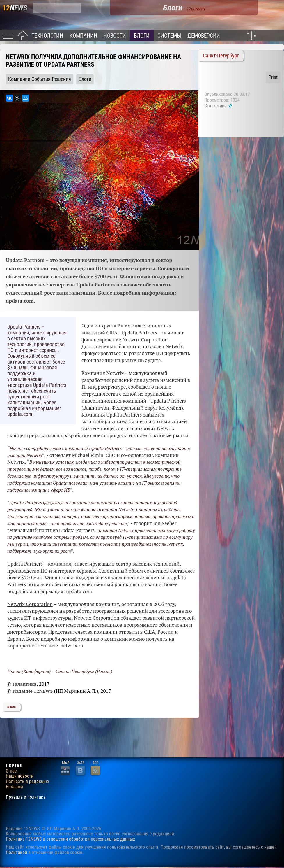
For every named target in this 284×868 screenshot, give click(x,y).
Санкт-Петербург (221, 56)
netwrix (12, 707)
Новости (115, 36)
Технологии (47, 36)
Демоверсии (204, 36)
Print (273, 77)
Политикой (16, 852)
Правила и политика (26, 797)
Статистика (218, 106)
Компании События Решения (40, 79)
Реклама (14, 787)
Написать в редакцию (27, 782)
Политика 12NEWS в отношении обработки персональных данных (70, 839)
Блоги (142, 36)
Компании (83, 36)
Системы (169, 36)
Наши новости (20, 776)
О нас (11, 771)
